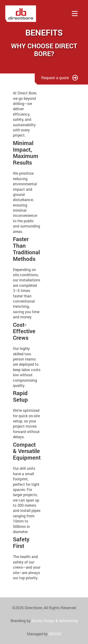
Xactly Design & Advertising (55, 621)
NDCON (55, 634)
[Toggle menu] (75, 14)
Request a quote (60, 78)
